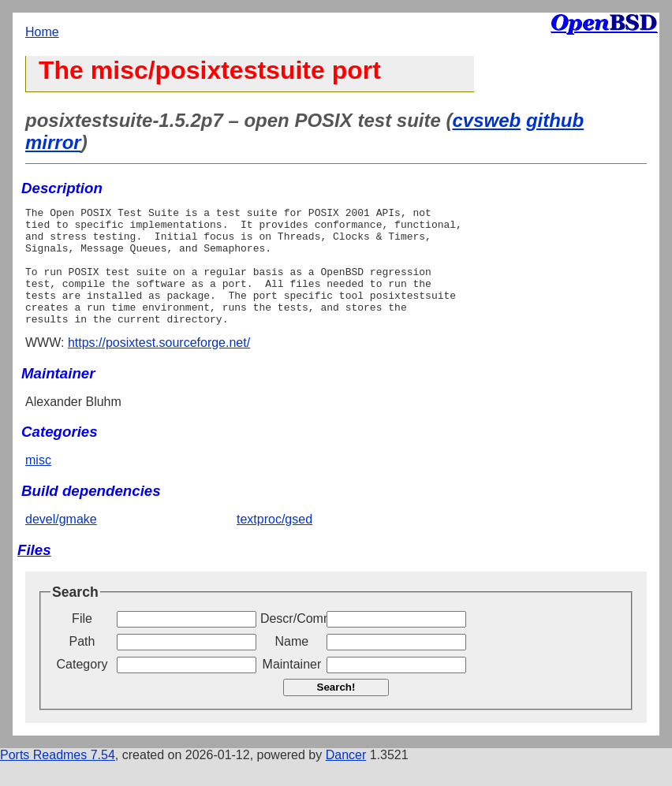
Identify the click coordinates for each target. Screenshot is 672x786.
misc (38, 484)
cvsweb (487, 120)
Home (42, 32)
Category (82, 688)
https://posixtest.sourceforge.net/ (159, 366)
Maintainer (292, 688)
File (82, 642)
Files (34, 574)
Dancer (346, 779)
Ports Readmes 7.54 (58, 779)
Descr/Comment (292, 642)
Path (82, 665)
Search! (336, 711)
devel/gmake (61, 543)
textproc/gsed (274, 543)
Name (292, 665)
